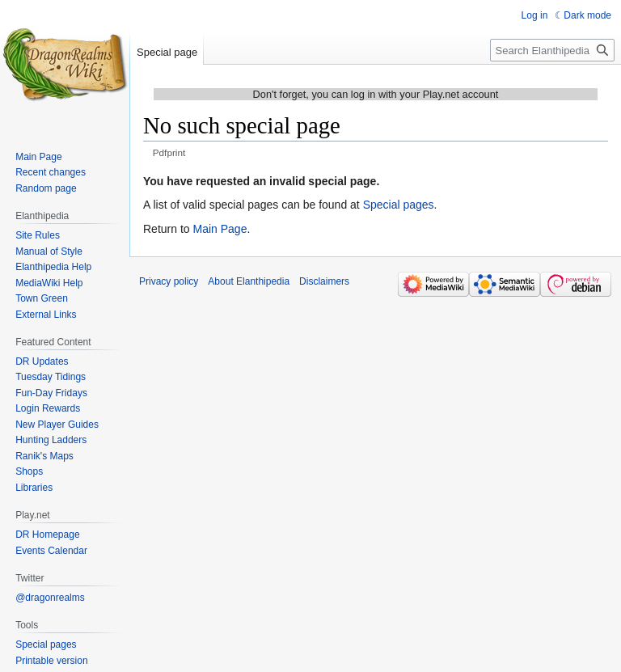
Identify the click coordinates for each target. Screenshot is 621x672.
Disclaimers (324, 281)
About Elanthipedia (249, 281)
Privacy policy (169, 281)
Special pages (399, 205)
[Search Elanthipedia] (552, 50)
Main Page (220, 229)
